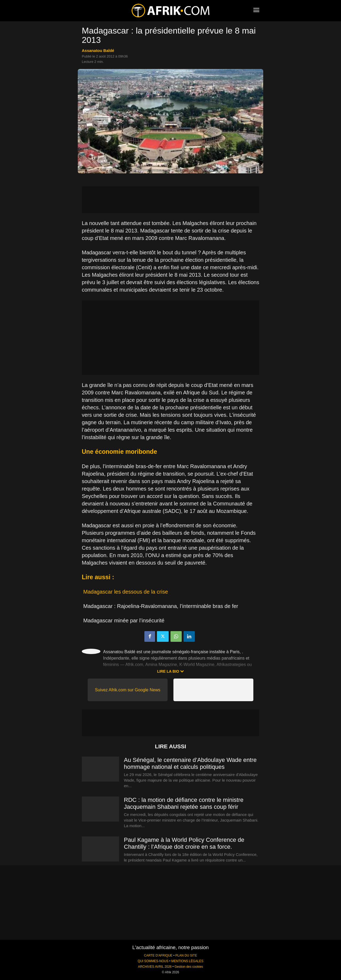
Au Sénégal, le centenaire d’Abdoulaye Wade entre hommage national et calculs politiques (190, 763)
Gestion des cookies (189, 967)
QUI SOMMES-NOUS (153, 961)
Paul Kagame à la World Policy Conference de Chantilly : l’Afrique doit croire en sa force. (184, 843)
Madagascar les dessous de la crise (126, 592)
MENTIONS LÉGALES (187, 961)
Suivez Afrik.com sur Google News (127, 690)
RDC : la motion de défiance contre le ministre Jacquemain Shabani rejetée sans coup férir (184, 803)
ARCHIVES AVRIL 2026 (155, 967)
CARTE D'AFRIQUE (158, 956)
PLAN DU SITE (186, 956)
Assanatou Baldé (98, 50)
